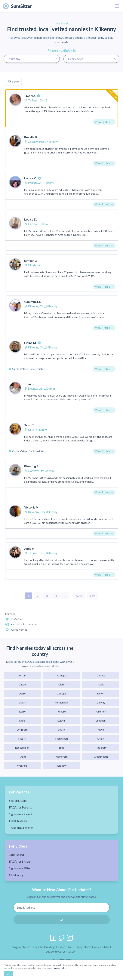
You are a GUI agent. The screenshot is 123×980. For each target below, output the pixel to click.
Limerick (101, 720)
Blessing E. (32, 466)
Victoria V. (31, 507)
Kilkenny (101, 711)
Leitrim (62, 720)
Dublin (22, 702)
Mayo (101, 730)
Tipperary (101, 748)
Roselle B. (31, 137)
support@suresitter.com (62, 951)
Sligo (62, 748)
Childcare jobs (18, 875)
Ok (9, 974)
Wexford (22, 766)
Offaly (101, 739)
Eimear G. (31, 260)
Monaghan (62, 739)
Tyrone (22, 757)
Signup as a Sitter (20, 868)
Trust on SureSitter (21, 828)
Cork (101, 684)
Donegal (62, 693)
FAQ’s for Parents (20, 807)
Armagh (62, 675)
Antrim (22, 675)
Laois (22, 720)
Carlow (101, 675)
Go (62, 920)
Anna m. (30, 548)
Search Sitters (18, 801)
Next (79, 596)
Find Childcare (18, 821)
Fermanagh (62, 702)
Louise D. (31, 219)
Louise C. (31, 178)
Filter (13, 82)
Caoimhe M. (32, 302)
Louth (62, 730)
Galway (101, 702)
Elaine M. (30, 343)
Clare (62, 684)
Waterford (62, 757)
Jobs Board (16, 855)
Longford (22, 730)
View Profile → (104, 122)
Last (93, 596)
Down (101, 693)
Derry (22, 693)
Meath (22, 739)
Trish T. (29, 425)
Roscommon (22, 748)
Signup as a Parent (21, 814)
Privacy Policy (60, 968)
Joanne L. (31, 384)
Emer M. (30, 96)
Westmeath (101, 757)
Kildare (62, 711)
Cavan (22, 684)
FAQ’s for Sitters (20, 861)
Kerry (22, 711)
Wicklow (62, 766)
